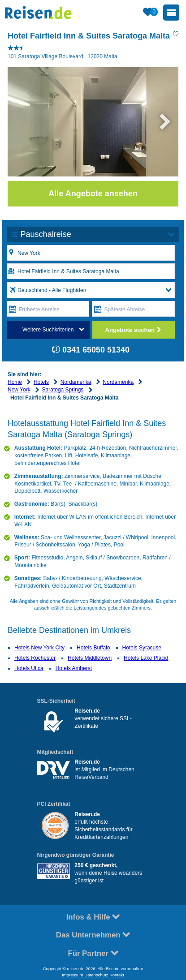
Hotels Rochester (35, 658)
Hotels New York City (39, 648)
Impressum (72, 975)
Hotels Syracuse (142, 648)
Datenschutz (96, 975)
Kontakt (117, 975)
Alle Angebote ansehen (93, 193)
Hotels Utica (29, 668)
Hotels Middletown (90, 658)
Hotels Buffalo (93, 648)
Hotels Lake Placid (146, 658)
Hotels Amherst (74, 668)
